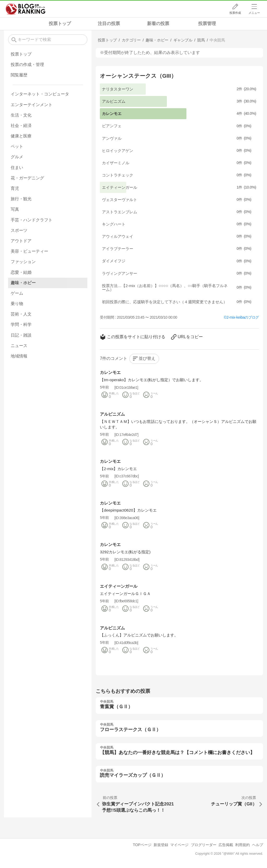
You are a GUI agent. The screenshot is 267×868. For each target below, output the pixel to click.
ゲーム (17, 293)
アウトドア (21, 241)
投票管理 (207, 24)
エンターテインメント (32, 105)
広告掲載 (226, 845)
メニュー (254, 13)
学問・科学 (21, 324)
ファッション (23, 262)
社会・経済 (21, 126)
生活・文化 (21, 115)
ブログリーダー (204, 845)
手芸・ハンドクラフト (32, 220)
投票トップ (60, 24)
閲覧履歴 (19, 75)
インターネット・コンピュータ (40, 94)
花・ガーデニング (27, 178)
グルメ (17, 157)
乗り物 (17, 304)
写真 (15, 209)
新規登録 (161, 845)
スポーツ (19, 230)
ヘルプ (258, 845)
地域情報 (19, 356)
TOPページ (142, 845)
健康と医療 (21, 136)
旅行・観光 (21, 199)
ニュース (19, 346)
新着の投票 (158, 24)
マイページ (179, 845)
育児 (15, 188)
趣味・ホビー (23, 283)
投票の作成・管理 (27, 65)
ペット (17, 146)
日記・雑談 (21, 335)
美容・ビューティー (29, 251)
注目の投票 (109, 24)
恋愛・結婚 (21, 272)
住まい (17, 168)
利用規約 (242, 845)
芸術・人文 (21, 314)
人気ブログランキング (26, 9)
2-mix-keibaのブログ (243, 317)
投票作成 (235, 13)
